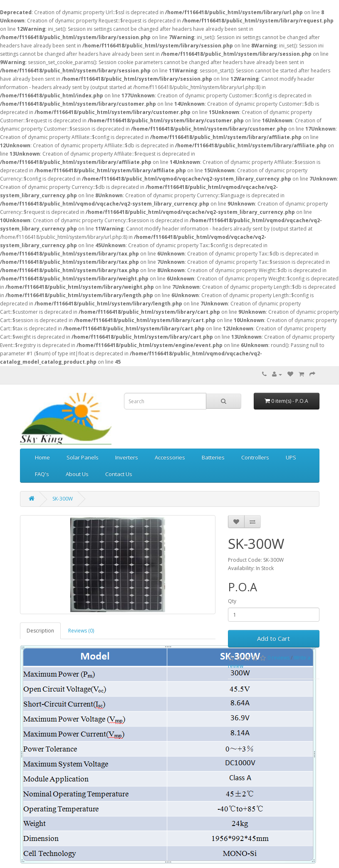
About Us (77, 474)
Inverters (127, 457)
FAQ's (42, 474)
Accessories (170, 457)
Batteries (213, 457)
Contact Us (119, 474)
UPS (291, 457)
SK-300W (63, 499)
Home (42, 457)
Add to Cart (273, 638)
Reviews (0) (81, 631)
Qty (232, 601)
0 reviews (278, 658)
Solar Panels (83, 457)
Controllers (255, 457)
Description (40, 631)
